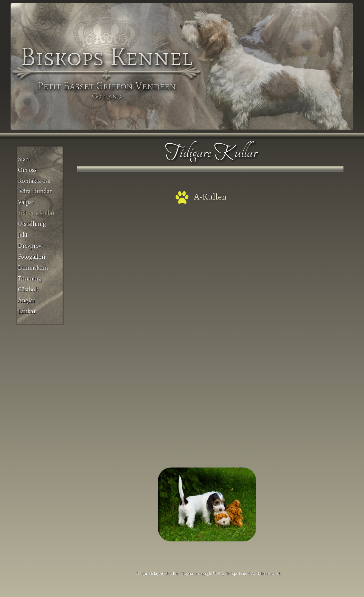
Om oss (27, 170)
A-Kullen (210, 197)
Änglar (27, 300)
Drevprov (30, 246)
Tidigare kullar (36, 213)
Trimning (30, 279)
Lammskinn (33, 268)
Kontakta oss (34, 181)
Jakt (23, 235)
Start (24, 159)
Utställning (32, 224)
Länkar (27, 311)
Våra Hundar (36, 191)
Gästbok (28, 290)
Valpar (26, 202)
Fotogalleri (32, 257)
